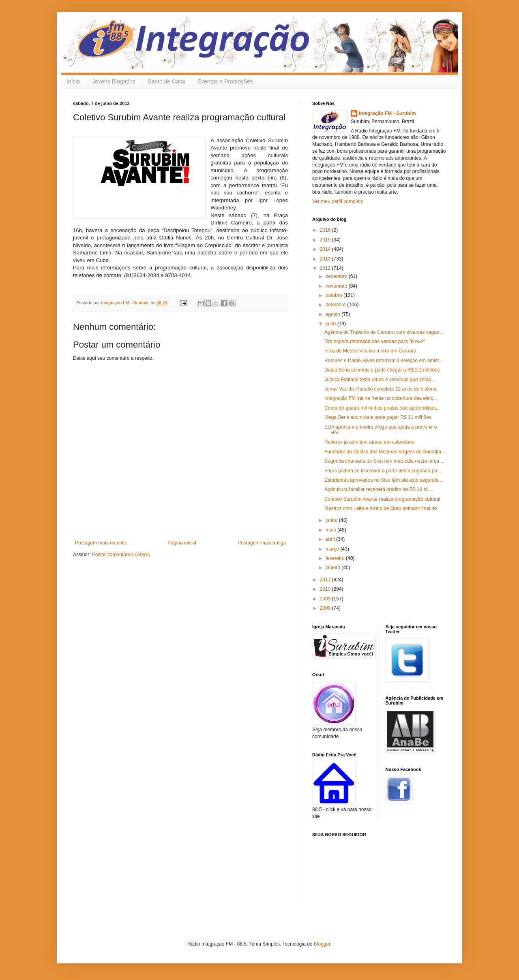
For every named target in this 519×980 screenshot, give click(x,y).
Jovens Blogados (114, 81)
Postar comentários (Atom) (121, 555)
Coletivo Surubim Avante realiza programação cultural (382, 499)
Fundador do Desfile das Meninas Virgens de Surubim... (385, 452)
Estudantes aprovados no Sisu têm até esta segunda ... (384, 480)
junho (332, 520)
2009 (326, 599)
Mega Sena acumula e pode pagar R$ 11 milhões (378, 417)
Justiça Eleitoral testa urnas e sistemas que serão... (380, 380)
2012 (326, 268)
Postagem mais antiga (262, 543)
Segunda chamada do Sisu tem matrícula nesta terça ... (384, 461)
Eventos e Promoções (225, 81)
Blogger (322, 944)
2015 (326, 240)
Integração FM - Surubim (387, 113)
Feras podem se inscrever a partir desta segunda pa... (383, 471)
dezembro (337, 276)
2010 (326, 589)
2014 (326, 249)
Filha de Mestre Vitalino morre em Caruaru (370, 351)
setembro (336, 305)
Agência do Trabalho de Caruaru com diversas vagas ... (384, 332)
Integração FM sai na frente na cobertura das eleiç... (381, 398)
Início (73, 81)
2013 (326, 259)
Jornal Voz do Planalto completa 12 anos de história (380, 389)
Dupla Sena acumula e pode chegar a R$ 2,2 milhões (382, 370)
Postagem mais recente (101, 543)
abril (331, 539)
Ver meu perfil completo (338, 201)
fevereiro (336, 558)
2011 (326, 580)
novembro (337, 286)
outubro (335, 295)
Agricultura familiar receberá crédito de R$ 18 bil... (379, 489)
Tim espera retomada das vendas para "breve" (375, 342)
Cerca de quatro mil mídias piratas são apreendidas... (382, 408)
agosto (333, 314)
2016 (326, 230)
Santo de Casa (166, 81)
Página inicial (182, 543)
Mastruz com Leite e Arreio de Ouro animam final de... (383, 508)
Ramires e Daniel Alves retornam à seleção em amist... (384, 361)
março (333, 549)
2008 (326, 608)
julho (331, 324)
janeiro (333, 568)
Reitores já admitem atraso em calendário (369, 442)
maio (331, 530)
